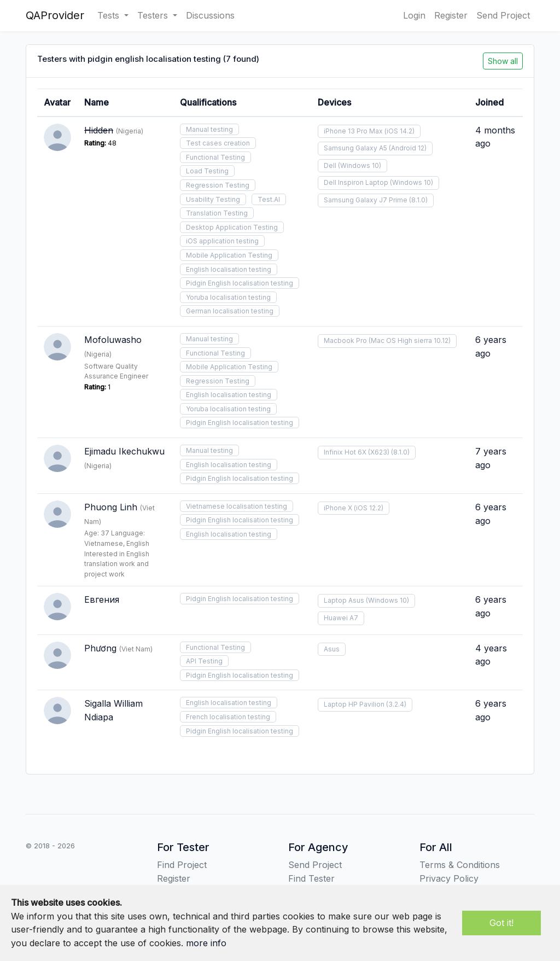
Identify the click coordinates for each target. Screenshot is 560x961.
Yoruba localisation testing (228, 297)
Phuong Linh (111, 507)
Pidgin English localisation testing (240, 283)
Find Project (182, 865)
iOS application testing (222, 241)
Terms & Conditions (460, 865)
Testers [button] (154, 15)
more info (206, 943)
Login (414, 15)
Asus (332, 649)
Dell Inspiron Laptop (356, 182)
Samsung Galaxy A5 (355, 148)
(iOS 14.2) (399, 131)
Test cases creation (218, 143)
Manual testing (209, 129)
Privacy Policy (449, 878)
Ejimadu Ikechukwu (124, 451)
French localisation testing (228, 717)
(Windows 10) (360, 165)
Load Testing (207, 171)
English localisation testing (229, 269)
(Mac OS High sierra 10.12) (410, 340)
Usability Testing (213, 199)
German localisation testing (230, 311)
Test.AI (269, 199)
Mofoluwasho (113, 340)
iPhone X (338, 508)
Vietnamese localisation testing (237, 506)
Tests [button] (110, 15)
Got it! (501, 923)
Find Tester (311, 878)
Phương (100, 648)
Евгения (102, 599)
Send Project (503, 15)
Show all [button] (503, 61)
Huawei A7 (341, 618)
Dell (330, 165)
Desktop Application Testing (232, 227)
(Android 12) (408, 148)
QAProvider (55, 15)
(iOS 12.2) (369, 508)
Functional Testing (215, 157)
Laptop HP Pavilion (354, 704)
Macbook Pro (345, 340)
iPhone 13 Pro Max (353, 131)
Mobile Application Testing (229, 255)
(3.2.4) (396, 704)
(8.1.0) (418, 200)
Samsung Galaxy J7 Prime (366, 200)
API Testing (204, 661)
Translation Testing (217, 213)
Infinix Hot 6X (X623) (357, 452)
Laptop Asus (344, 600)
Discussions (210, 15)
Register (451, 15)
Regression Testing (218, 185)
